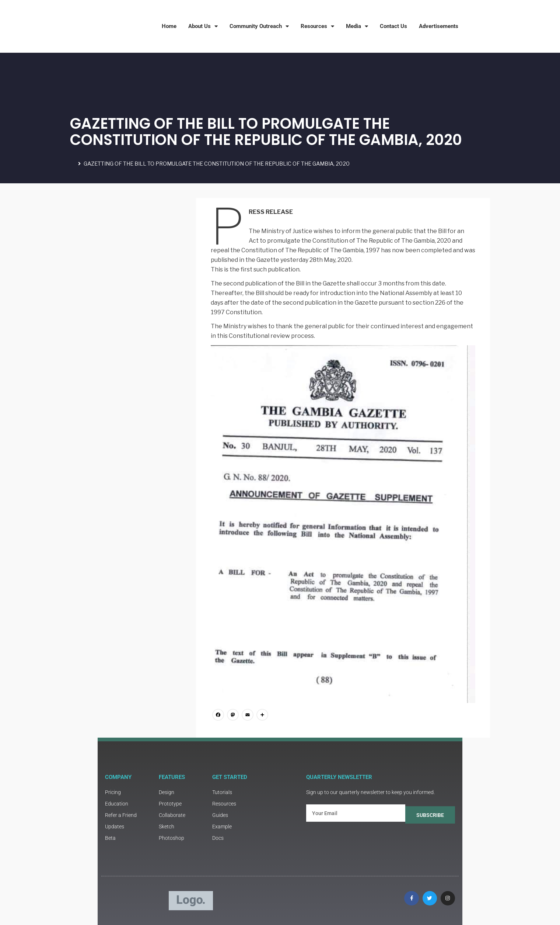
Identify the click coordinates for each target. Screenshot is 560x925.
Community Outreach (259, 26)
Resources (317, 26)
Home (169, 26)
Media (357, 26)
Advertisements (439, 26)
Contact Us (393, 26)
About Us (203, 26)
